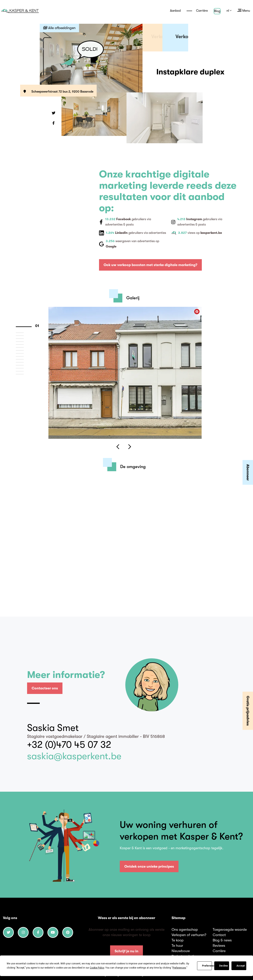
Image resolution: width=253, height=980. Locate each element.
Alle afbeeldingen (59, 28)
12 (24, 362)
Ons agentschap (185, 930)
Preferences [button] (179, 968)
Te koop (178, 940)
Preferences (207, 966)
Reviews (219, 946)
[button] (54, 113)
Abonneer (248, 472)
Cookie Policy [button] (97, 968)
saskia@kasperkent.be (74, 756)
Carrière (197, 11)
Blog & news (222, 940)
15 (24, 371)
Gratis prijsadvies (248, 711)
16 (24, 374)
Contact (219, 935)
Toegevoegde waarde (230, 930)
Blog (217, 11)
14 (24, 368)
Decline (224, 966)
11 (24, 359)
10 (24, 356)
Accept (241, 966)
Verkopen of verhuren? (189, 935)
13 (24, 365)
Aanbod (175, 11)
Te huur (177, 946)
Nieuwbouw (181, 951)
